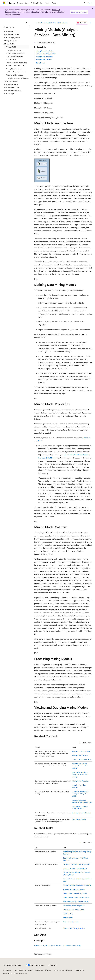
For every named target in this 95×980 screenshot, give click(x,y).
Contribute (39, 970)
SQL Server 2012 (50, 23)
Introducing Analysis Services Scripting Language (81, 801)
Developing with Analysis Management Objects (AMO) (80, 794)
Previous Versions (20, 970)
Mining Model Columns (44, 59)
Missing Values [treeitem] (11, 59)
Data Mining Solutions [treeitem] (12, 87)
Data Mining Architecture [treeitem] (13, 91)
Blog (30, 970)
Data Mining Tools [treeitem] (10, 94)
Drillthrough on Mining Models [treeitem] (16, 72)
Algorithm (86, 438)
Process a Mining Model (71, 922)
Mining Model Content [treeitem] (14, 69)
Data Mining (62, 23)
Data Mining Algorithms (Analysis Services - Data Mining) (80, 774)
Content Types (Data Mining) (82, 759)
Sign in (90, 3)
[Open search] (85, 3)
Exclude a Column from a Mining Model (76, 864)
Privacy (48, 970)
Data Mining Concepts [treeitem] (12, 34)
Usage (40, 441)
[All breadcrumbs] (36, 23)
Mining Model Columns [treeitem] (14, 50)
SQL (41, 23)
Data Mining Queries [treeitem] (11, 84)
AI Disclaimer (7, 970)
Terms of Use (80, 970)
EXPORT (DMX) (68, 914)
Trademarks (6, 973)
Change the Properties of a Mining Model (77, 885)
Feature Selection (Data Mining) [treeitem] (17, 63)
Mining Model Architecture (45, 51)
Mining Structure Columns (81, 751)
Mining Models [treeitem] (11, 47)
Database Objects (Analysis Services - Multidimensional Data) (57, 946)
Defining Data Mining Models (46, 54)
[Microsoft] (4, 3)
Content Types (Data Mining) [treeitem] (16, 53)
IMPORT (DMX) (68, 918)
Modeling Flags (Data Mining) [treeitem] (16, 66)
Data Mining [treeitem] (9, 31)
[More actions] (90, 23)
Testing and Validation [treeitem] (12, 81)
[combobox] (16, 27)
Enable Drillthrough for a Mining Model (76, 897)
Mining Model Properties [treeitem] (14, 56)
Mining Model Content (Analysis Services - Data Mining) (80, 766)
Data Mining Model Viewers (81, 813)
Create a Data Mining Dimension (74, 928)
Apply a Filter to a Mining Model (74, 889)
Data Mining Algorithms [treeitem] (12, 38)
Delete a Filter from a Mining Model (75, 893)
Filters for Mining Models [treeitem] (14, 75)
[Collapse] (26, 23)
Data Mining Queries (79, 819)
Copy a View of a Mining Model (73, 910)
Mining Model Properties (44, 57)
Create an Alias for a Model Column (75, 868)
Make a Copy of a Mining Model (74, 906)
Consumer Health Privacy (63, 970)
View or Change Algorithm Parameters (76, 901)
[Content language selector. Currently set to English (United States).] (13, 965)
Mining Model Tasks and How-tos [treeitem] (17, 78)
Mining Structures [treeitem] (10, 41)
